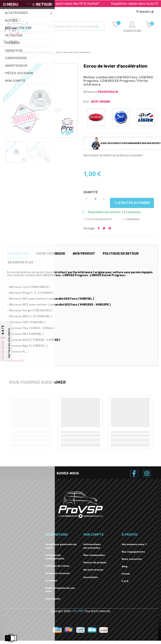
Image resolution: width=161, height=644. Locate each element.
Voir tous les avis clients (9, 343)
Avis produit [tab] (84, 257)
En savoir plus (21, 266)
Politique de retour (57, 569)
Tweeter (104, 232)
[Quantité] (95, 202)
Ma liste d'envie (93, 573)
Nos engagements (133, 555)
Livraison (51, 584)
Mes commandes (94, 558)
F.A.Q (125, 584)
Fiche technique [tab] (51, 257)
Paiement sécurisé (57, 577)
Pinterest (110, 232)
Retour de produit (95, 566)
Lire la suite (16, 364)
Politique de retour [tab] (121, 257)
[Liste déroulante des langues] (146, 12)
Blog (125, 570)
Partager (99, 232)
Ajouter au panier (132, 206)
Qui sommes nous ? (134, 548)
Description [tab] (18, 257)
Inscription (91, 581)
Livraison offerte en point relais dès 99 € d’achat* (70, 4)
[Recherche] (74, 26)
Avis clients (53, 602)
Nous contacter (132, 562)
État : (87, 105)
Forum (126, 577)
